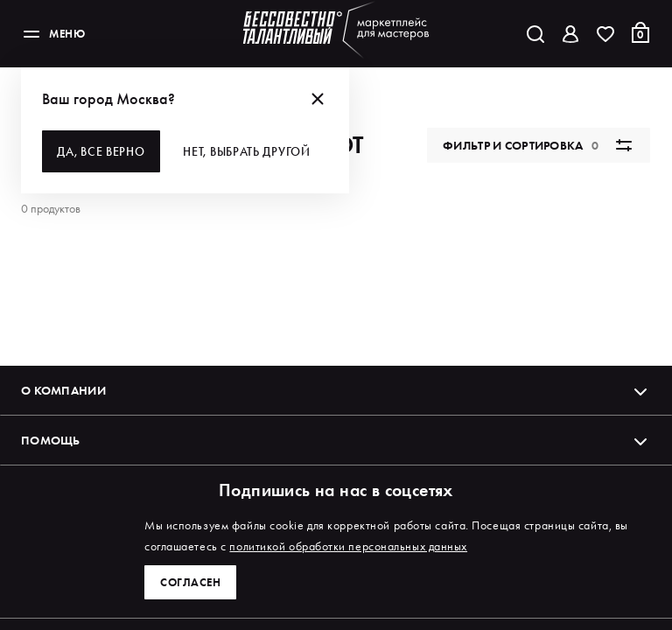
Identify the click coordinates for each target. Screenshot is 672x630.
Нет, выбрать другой (249, 151)
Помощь (336, 456)
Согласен (192, 582)
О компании (336, 406)
